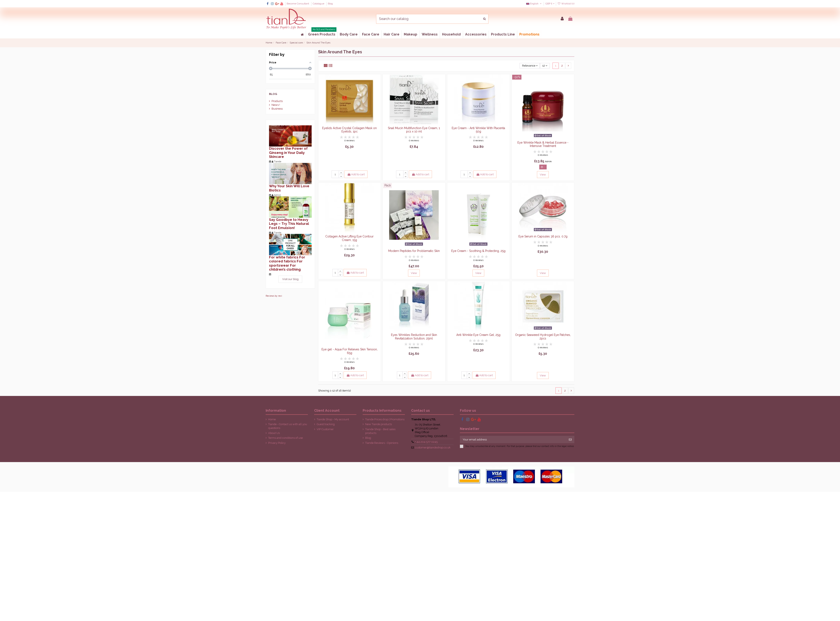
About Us (274, 433)
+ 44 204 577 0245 (426, 442)
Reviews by (274, 296)
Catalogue (319, 4)
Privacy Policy (277, 443)
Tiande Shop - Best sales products (380, 431)
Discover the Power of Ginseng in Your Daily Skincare (288, 153)
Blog (330, 4)
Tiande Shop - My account (333, 419)
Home (272, 419)
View (543, 175)
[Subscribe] (570, 440)
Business (277, 109)
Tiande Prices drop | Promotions (385, 419)
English (534, 4)
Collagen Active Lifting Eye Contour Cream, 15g (349, 238)
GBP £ (550, 4)
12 (545, 66)
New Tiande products (379, 424)
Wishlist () (566, 4)
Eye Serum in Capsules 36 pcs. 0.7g (543, 236)
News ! (276, 105)
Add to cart (356, 174)
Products (277, 101)
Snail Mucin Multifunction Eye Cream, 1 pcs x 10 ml (414, 130)
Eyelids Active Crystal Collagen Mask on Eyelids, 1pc (349, 130)
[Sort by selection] (530, 66)
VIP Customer (325, 429)
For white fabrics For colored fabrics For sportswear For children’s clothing (287, 263)
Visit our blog (290, 279)
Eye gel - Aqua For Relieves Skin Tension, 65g (350, 351)
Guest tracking (326, 424)
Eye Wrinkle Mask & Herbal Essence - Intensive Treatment (543, 144)
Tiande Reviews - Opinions (382, 443)
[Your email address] (513, 440)
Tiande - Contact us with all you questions (288, 426)
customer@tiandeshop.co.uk (433, 447)
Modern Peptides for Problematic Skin (414, 251)
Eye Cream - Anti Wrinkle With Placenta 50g (478, 130)
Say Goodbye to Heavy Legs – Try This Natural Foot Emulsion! (289, 224)
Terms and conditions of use (285, 438)
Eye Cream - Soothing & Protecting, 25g (478, 251)
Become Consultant (298, 4)
